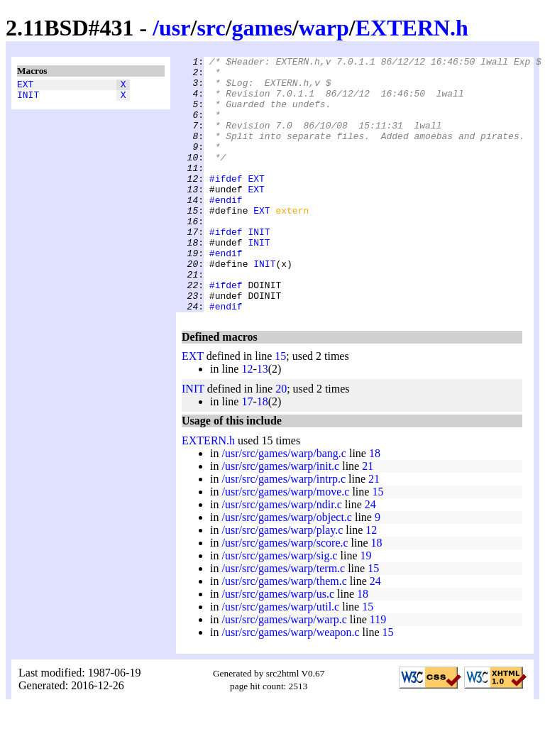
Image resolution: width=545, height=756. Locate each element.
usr (175, 28)
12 (247, 420)
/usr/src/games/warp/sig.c (279, 607)
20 (281, 440)
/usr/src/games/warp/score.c (285, 594)
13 (263, 420)
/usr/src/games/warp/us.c (278, 645)
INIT (28, 99)
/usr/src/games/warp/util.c (280, 658)
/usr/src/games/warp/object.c (287, 568)
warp (324, 28)
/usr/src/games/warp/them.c (284, 632)
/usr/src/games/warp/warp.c (284, 670)
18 (263, 453)
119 (378, 670)
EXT (25, 86)
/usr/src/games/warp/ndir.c (281, 555)
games (262, 28)
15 (280, 407)
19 (366, 607)
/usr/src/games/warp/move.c (285, 543)
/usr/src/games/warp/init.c (280, 517)
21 (368, 517)
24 (370, 555)
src (211, 28)
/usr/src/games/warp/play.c (282, 581)
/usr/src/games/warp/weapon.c (290, 683)
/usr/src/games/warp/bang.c (284, 504)
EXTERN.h (412, 28)
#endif (226, 229)
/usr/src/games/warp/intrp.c (283, 530)
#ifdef (226, 204)
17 (247, 453)
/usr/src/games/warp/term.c (283, 619)
